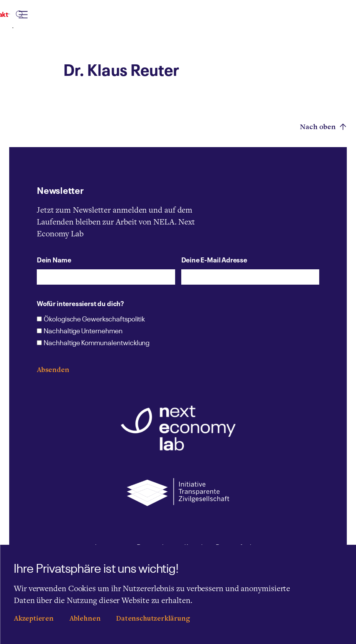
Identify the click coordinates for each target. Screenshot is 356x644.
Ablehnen (85, 619)
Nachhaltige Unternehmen (83, 331)
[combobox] (218, 22)
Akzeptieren (34, 619)
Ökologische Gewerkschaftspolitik (94, 320)
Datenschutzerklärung (153, 619)
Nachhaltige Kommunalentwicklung (97, 343)
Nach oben (323, 127)
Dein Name (54, 259)
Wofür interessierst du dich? (80, 303)
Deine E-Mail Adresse (214, 259)
